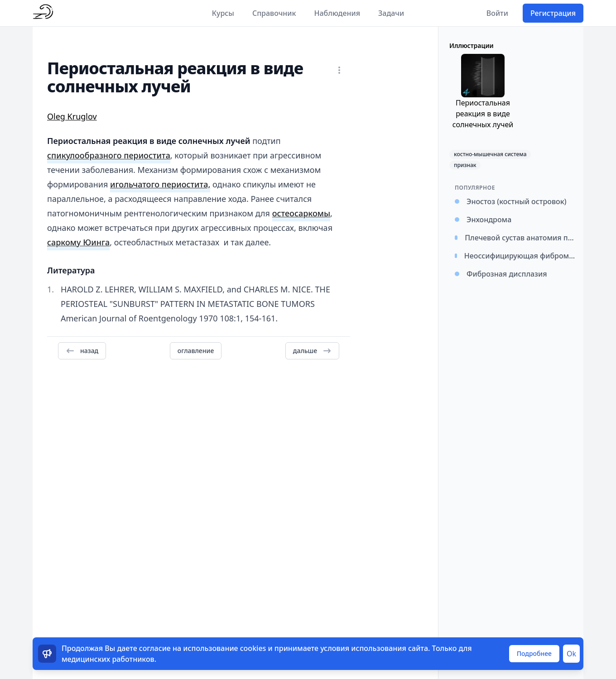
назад (82, 351)
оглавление (196, 351)
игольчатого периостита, (160, 184)
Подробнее (534, 653)
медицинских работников (108, 659)
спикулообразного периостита (109, 155)
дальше (312, 351)
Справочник (274, 13)
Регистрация (553, 13)
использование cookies (224, 648)
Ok (571, 654)
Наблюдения (337, 13)
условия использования (363, 648)
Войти (497, 13)
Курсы (223, 13)
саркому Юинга (78, 242)
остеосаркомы (301, 213)
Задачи (391, 13)
